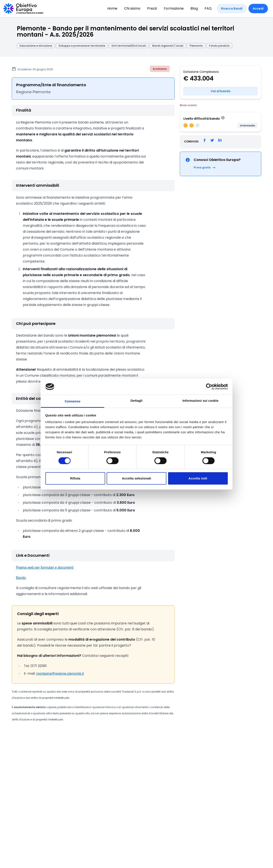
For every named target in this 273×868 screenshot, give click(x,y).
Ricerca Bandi (232, 9)
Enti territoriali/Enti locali (129, 46)
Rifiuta (75, 478)
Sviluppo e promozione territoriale (82, 46)
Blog (194, 8)
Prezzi (152, 8)
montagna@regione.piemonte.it (60, 674)
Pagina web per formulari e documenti (45, 567)
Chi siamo (132, 8)
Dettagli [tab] (136, 401)
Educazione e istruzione (36, 46)
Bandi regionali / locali (168, 46)
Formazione (174, 8)
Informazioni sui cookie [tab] (201, 401)
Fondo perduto (219, 46)
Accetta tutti (198, 478)
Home (112, 8)
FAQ (208, 8)
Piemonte (196, 46)
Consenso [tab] (72, 401)
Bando (21, 578)
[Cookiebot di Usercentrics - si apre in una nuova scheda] (209, 387)
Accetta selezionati (137, 478)
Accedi (258, 9)
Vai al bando (221, 91)
